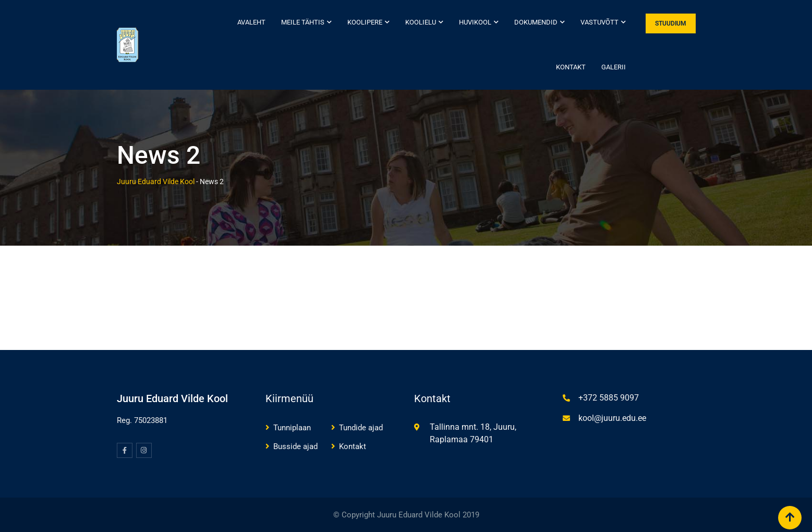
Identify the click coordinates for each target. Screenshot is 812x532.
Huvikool (475, 22)
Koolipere (365, 22)
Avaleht (251, 22)
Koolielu (421, 22)
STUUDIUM (671, 23)
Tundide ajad (361, 428)
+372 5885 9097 (609, 398)
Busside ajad (295, 446)
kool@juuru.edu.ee (612, 418)
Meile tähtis (303, 22)
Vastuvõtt (599, 22)
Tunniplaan (292, 428)
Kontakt (571, 67)
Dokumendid (536, 22)
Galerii (614, 67)
